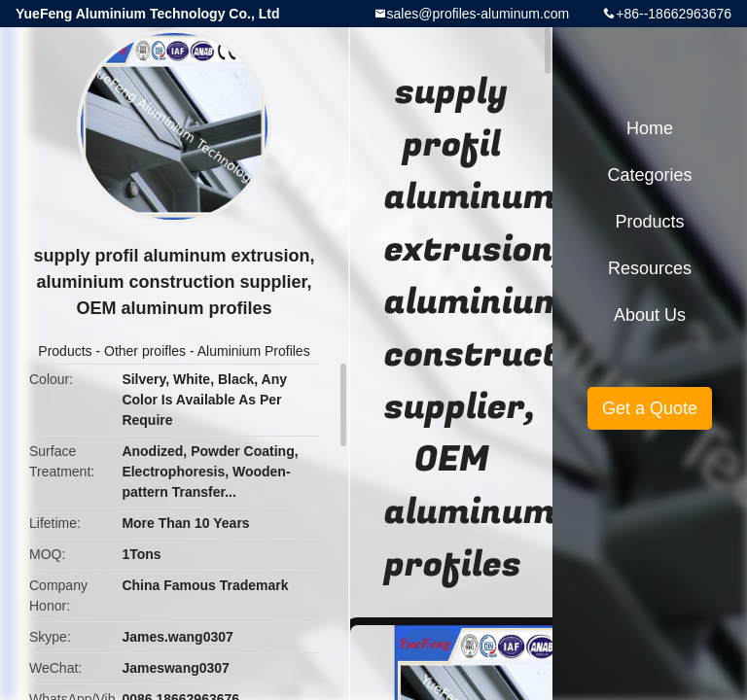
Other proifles (145, 351)
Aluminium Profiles (254, 351)
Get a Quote (650, 408)
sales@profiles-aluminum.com (479, 14)
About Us (650, 315)
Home (650, 128)
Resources (650, 268)
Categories (649, 175)
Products (65, 351)
